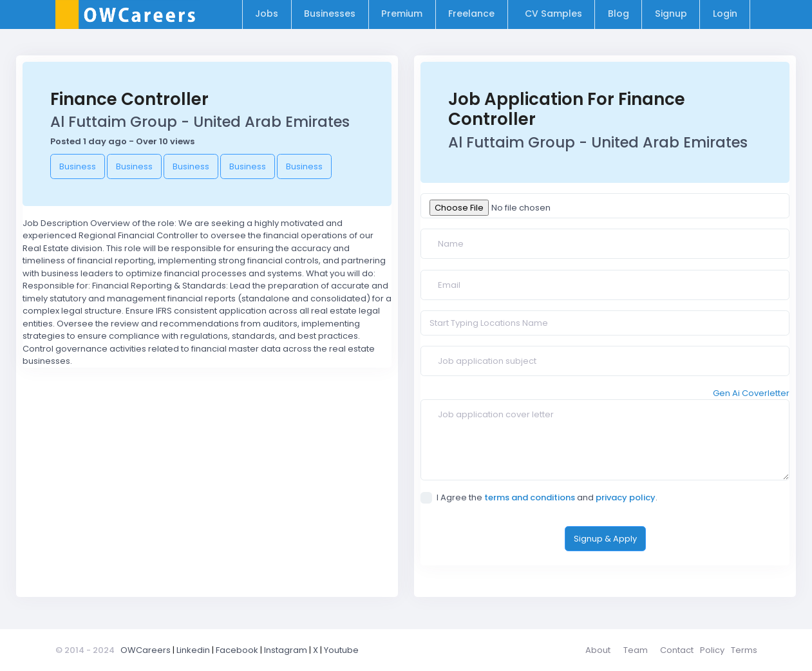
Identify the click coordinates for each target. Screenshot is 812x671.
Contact (677, 650)
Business (78, 166)
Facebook (237, 650)
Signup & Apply (605, 539)
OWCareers (146, 650)
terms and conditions (530, 497)
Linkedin (193, 650)
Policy (712, 650)
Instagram (286, 650)
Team (636, 650)
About (598, 650)
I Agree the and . (539, 497)
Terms (744, 650)
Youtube (341, 650)
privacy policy (626, 497)
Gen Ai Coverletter (751, 393)
